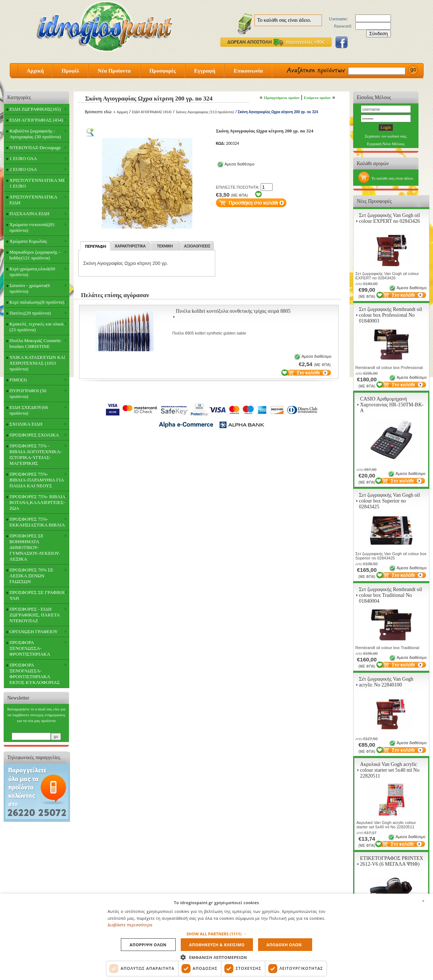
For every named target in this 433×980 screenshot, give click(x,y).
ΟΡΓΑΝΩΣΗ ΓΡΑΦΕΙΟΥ (34, 632)
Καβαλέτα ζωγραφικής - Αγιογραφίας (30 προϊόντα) (35, 134)
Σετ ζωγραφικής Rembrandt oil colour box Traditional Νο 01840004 (391, 595)
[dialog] (216, 937)
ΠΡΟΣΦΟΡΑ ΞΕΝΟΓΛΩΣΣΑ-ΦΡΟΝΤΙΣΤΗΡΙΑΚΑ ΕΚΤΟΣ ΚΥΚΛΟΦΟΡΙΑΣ (35, 674)
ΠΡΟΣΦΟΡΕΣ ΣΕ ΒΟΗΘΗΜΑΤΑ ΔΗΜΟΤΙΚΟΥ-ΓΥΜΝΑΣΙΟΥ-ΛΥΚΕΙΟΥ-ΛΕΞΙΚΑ (35, 547)
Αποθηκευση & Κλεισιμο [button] (217, 945)
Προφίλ (71, 71)
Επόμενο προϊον (317, 98)
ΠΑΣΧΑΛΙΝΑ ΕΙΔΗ (29, 214)
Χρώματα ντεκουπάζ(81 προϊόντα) (32, 227)
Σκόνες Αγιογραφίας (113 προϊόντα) (205, 112)
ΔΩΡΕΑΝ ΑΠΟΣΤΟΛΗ (250, 42)
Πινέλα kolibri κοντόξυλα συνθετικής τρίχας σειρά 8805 (233, 311)
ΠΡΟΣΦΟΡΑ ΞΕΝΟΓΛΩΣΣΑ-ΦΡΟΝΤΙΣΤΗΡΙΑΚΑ (30, 648)
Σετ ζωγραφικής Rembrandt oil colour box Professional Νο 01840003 (391, 315)
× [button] (423, 901)
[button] (217, 934)
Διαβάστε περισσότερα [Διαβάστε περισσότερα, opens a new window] (130, 925)
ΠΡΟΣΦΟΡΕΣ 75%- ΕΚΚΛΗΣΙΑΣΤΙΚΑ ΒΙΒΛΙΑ (37, 522)
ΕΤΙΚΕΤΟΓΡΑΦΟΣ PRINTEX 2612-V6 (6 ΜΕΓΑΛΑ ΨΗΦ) (392, 861)
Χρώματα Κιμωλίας (28, 241)
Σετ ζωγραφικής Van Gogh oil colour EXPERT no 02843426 (389, 218)
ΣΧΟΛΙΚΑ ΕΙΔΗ (26, 424)
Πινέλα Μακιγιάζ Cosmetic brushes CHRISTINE (35, 343)
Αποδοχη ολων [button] (284, 945)
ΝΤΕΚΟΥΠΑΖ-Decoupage (35, 147)
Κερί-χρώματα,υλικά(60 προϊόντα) (32, 272)
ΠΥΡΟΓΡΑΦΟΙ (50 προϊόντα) (28, 393)
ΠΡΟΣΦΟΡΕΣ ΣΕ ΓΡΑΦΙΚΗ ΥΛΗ (37, 595)
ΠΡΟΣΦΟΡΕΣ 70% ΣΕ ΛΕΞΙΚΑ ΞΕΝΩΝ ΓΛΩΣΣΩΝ (31, 576)
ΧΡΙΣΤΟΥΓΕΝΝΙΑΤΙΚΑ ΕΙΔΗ (33, 200)
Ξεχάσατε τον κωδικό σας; (386, 136)
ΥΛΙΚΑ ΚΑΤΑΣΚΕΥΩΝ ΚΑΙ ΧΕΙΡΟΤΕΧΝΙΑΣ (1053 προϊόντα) (38, 363)
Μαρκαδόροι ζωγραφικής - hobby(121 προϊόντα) (35, 255)
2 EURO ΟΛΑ (23, 169)
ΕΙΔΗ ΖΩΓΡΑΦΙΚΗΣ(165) (35, 109)
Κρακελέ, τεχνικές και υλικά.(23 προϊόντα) (37, 327)
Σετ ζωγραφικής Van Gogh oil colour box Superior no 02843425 (389, 501)
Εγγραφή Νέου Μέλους (386, 144)
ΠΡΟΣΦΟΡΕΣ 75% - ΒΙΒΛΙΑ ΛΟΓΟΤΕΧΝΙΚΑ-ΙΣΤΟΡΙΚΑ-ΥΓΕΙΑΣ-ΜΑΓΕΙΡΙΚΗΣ (36, 454)
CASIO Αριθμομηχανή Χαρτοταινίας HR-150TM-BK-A (392, 405)
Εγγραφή (205, 71)
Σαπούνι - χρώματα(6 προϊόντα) (30, 288)
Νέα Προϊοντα (114, 71)
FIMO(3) (18, 380)
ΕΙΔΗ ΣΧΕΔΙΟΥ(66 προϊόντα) (29, 410)
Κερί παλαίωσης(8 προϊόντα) (37, 302)
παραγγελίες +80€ (299, 42)
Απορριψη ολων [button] (148, 945)
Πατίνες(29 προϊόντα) (30, 313)
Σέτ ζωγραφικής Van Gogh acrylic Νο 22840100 (386, 682)
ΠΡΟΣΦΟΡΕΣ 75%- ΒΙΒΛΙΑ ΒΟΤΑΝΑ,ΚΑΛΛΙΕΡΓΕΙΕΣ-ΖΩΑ (38, 502)
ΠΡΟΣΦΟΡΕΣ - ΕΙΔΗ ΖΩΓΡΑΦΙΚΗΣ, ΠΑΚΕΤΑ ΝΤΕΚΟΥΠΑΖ (35, 615)
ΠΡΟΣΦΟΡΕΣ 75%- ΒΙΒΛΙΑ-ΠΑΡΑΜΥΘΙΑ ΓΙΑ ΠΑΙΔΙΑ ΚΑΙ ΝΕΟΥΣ (37, 480)
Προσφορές (162, 71)
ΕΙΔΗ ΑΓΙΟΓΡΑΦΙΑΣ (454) (36, 120)
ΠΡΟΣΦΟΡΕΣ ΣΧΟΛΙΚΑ (34, 435)
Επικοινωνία (248, 71)
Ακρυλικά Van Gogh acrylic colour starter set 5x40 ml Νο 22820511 (390, 770)
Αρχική (35, 71)
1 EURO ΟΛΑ (23, 158)
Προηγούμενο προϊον (282, 98)
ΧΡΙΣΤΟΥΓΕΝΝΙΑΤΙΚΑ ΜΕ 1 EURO (37, 183)
